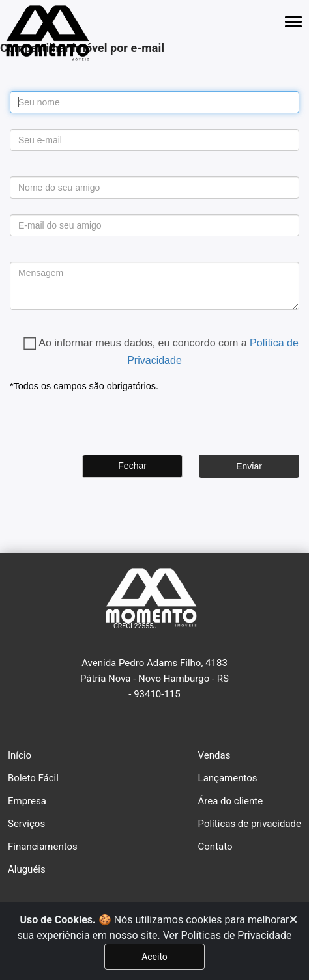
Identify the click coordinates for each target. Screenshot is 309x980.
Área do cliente (231, 801)
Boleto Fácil (33, 778)
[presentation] (109, 419)
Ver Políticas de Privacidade (228, 935)
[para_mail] (154, 225)
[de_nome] (154, 102)
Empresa (27, 801)
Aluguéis (27, 869)
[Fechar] (293, 920)
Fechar (132, 466)
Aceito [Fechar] (154, 957)
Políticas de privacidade (250, 824)
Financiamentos (43, 847)
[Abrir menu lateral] (293, 22)
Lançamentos (228, 778)
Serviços (26, 824)
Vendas (214, 755)
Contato (215, 847)
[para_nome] (154, 188)
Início (20, 755)
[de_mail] (154, 140)
